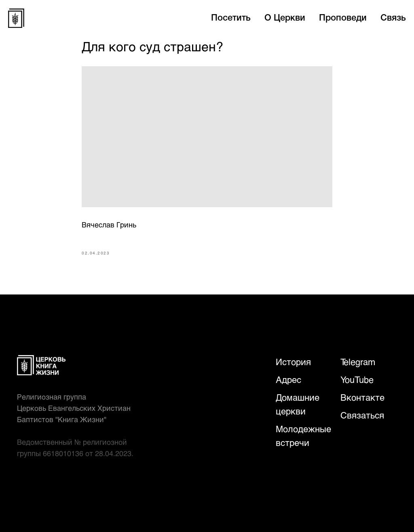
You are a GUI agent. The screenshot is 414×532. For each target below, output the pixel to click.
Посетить (231, 18)
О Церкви (285, 18)
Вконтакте (362, 397)
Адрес (288, 380)
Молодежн (298, 429)
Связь (393, 18)
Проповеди (343, 18)
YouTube (357, 380)
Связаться (362, 415)
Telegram (358, 362)
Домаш (290, 397)
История (293, 362)
